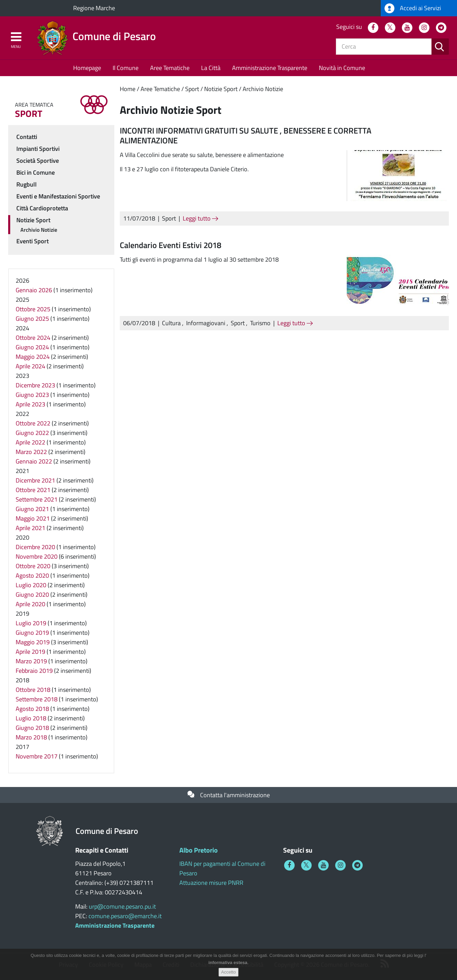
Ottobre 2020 (33, 566)
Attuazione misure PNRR (211, 883)
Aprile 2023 (30, 404)
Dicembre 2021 (35, 480)
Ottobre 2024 (33, 338)
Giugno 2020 (32, 594)
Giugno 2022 (32, 433)
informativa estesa (228, 964)
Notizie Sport (221, 89)
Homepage (87, 68)
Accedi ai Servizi (413, 8)
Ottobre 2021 (33, 490)
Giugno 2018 (32, 728)
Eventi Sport (32, 241)
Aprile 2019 (30, 652)
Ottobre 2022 (33, 423)
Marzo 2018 (31, 737)
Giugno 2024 (32, 347)
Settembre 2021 (37, 499)
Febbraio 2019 (34, 671)
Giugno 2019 (32, 633)
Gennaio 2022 (34, 461)
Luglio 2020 (31, 585)
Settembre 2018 (37, 699)
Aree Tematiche (170, 68)
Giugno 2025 (32, 319)
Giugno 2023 (32, 395)
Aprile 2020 (30, 604)
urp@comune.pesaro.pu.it (122, 906)
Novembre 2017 (37, 756)
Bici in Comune (36, 172)
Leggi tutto (200, 218)
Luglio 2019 (31, 623)
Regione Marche (94, 8)
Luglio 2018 (31, 718)
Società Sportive (38, 161)
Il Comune (126, 68)
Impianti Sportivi (38, 149)
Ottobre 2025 (33, 309)
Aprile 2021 (30, 528)
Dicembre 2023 (35, 385)
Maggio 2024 (33, 357)
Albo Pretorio (199, 850)
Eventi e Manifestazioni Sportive (58, 196)
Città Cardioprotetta (42, 208)
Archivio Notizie (263, 89)
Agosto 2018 (32, 709)
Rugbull (27, 184)
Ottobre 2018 (33, 690)
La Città (211, 68)
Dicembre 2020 (35, 547)
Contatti (27, 137)
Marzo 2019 (31, 661)
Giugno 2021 (32, 509)
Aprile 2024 (30, 366)
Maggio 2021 (33, 518)
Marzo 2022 (31, 452)
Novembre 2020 (37, 556)
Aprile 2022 (30, 442)
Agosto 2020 (32, 575)
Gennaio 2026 (34, 290)
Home (128, 89)
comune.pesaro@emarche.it (125, 916)
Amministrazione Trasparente (270, 68)
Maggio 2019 (33, 642)
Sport (192, 89)
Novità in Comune (342, 68)
